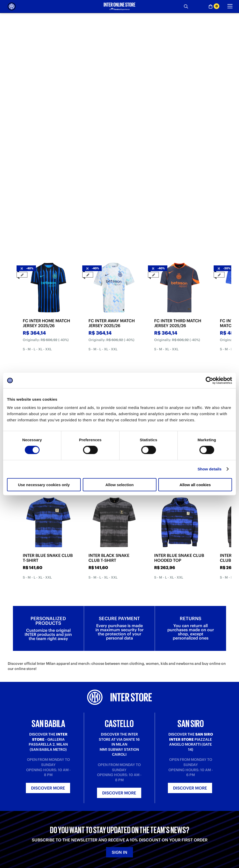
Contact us (72, 809)
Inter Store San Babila (193, 799)
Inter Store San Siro (191, 809)
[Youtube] (58, 843)
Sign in (119, 728)
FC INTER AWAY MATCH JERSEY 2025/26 (112, 182)
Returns (14, 814)
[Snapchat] (93, 843)
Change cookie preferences (142, 819)
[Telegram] (12, 843)
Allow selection (119, 484)
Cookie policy (131, 814)
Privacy (125, 809)
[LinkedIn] (35, 843)
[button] (226, 854)
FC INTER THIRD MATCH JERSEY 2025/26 (178, 182)
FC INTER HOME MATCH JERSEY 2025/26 (46, 182)
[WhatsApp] (128, 843)
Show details (210, 469)
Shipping (15, 809)
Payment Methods (22, 804)
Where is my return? (80, 804)
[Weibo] (23, 843)
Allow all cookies (195, 484)
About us (127, 799)
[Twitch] (70, 843)
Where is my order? (80, 799)
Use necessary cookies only (44, 484)
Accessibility (130, 823)
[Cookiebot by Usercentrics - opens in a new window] (209, 381)
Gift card (15, 819)
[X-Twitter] (105, 843)
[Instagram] (81, 843)
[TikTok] (47, 843)
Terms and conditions (137, 804)
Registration (74, 814)
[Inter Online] (12, 6)
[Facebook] (116, 843)
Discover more (48, 664)
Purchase (15, 799)
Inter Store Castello (191, 804)
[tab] (100, 104)
